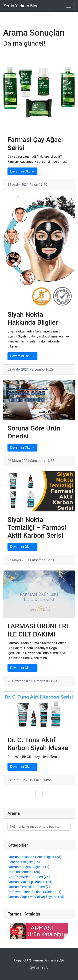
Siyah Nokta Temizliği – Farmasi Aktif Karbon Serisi (37, 528)
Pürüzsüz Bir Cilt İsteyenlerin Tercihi (34, 757)
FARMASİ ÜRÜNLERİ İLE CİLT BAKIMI (38, 630)
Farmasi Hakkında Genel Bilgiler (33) (34, 857)
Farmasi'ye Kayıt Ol (39, 15)
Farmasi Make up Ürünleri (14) (30, 882)
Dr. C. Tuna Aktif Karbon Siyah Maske (38, 744)
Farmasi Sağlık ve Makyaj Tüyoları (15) (36, 897)
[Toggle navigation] (69, 6)
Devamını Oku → (22, 171)
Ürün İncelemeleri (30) (24, 872)
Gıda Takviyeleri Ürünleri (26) (29, 877)
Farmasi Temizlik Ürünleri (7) (29, 887)
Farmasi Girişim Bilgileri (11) (28, 867)
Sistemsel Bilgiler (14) (24, 862)
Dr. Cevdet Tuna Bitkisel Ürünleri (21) (34, 892)
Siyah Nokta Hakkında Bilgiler (33, 318)
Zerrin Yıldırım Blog (21, 6)
